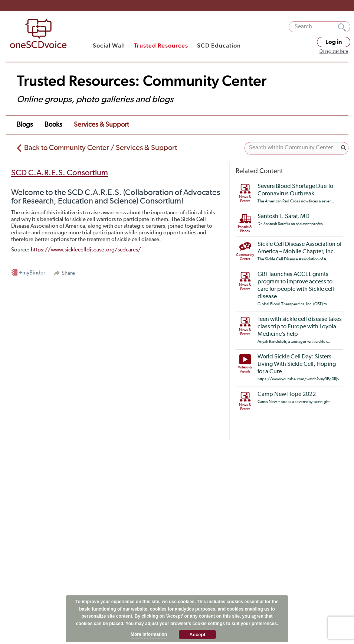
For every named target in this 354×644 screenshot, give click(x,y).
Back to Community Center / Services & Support (101, 148)
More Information (149, 634)
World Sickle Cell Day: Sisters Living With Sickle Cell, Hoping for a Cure (297, 364)
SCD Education (219, 45)
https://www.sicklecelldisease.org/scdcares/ (86, 250)
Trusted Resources (161, 45)
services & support (101, 125)
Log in (334, 42)
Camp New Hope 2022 (287, 394)
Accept (197, 635)
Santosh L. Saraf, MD (283, 217)
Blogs (25, 125)
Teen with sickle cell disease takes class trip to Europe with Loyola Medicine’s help (300, 327)
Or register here (334, 52)
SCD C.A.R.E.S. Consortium (60, 173)
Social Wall (109, 45)
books (53, 125)
